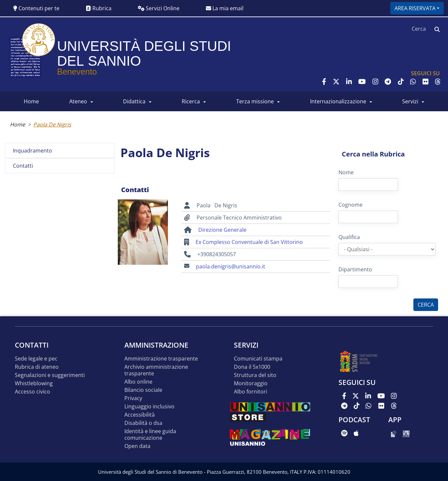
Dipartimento (355, 269)
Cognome (351, 205)
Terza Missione (255, 101)
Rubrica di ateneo (37, 367)
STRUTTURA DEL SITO (255, 375)
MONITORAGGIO (251, 383)
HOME (31, 101)
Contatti (23, 166)
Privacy (133, 398)
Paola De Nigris (52, 124)
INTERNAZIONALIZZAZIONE (338, 101)
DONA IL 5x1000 (252, 367)
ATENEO (78, 101)
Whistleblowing (34, 383)
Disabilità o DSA (143, 423)
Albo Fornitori (251, 392)
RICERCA (191, 101)
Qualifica (349, 237)
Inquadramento (32, 151)
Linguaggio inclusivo (149, 407)
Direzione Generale (222, 230)
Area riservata (415, 8)
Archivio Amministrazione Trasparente (156, 370)
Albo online (138, 382)
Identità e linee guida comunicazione (150, 435)
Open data (137, 446)
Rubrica (99, 8)
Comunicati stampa (258, 359)
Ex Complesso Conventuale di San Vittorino (249, 242)
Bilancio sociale (143, 390)
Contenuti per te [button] (36, 8)
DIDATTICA (134, 101)
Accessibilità (140, 415)
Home (17, 124)
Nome (346, 172)
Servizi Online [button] (159, 8)
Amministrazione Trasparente (161, 359)
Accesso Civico (32, 392)
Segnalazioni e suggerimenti (50, 375)
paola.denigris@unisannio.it (231, 266)
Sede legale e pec (36, 359)
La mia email (225, 8)
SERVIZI (410, 101)
